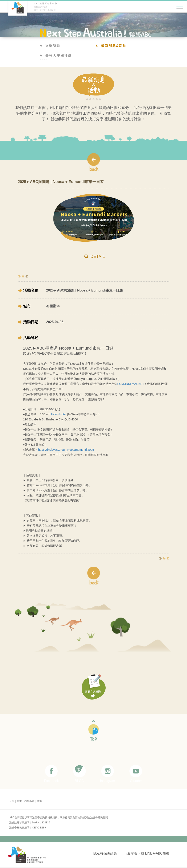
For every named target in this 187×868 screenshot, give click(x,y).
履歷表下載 (135, 853)
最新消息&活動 (111, 46)
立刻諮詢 (50, 46)
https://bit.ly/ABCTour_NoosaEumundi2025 (66, 449)
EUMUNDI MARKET (131, 384)
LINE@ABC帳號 (157, 853)
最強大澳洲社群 (56, 56)
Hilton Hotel (59, 414)
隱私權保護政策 (105, 853)
